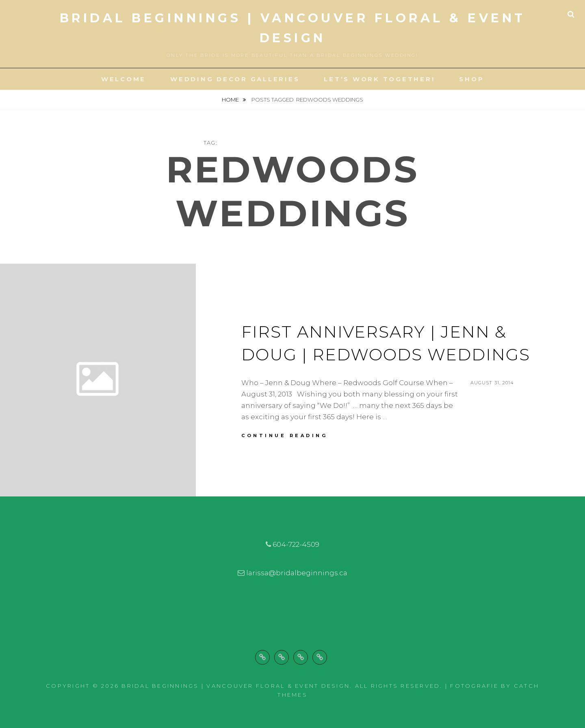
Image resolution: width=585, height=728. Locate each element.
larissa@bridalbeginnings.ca (297, 573)
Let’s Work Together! (379, 79)
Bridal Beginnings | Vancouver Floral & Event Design (236, 686)
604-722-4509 (296, 544)
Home (231, 100)
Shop (471, 79)
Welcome (123, 79)
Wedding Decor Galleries (235, 79)
